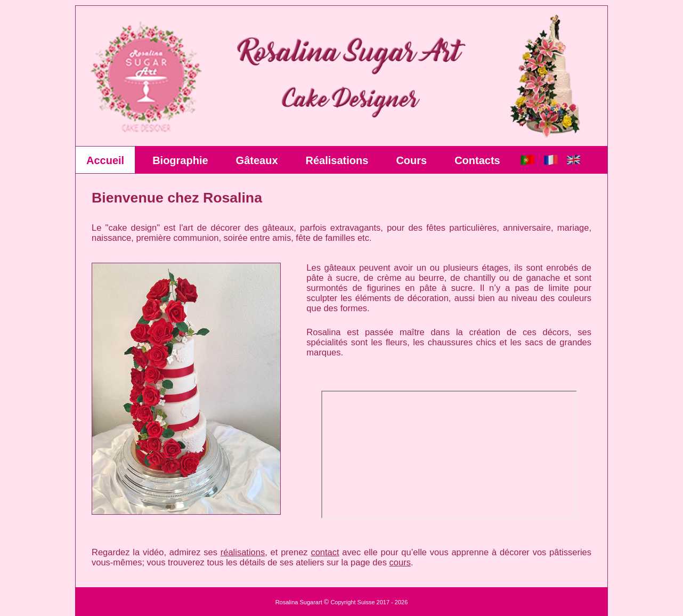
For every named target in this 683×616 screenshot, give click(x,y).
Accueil (105, 160)
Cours (411, 160)
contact (325, 552)
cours (400, 562)
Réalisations (337, 160)
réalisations (243, 552)
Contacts (477, 160)
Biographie (180, 160)
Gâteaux (257, 160)
